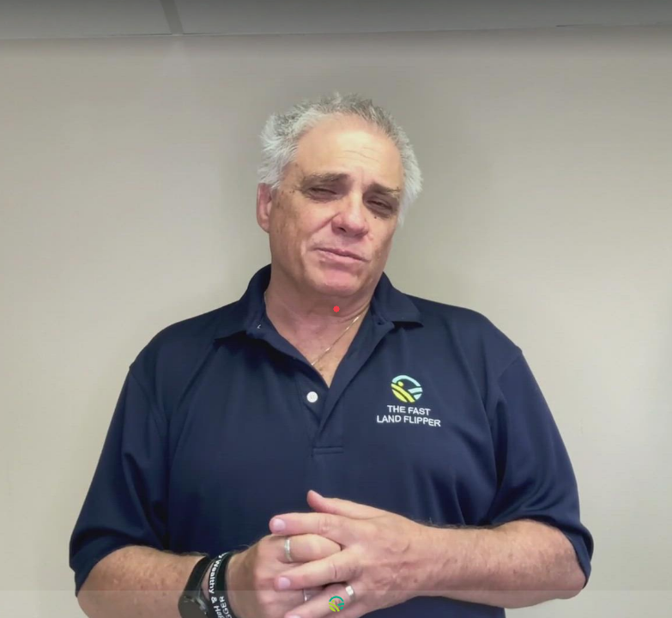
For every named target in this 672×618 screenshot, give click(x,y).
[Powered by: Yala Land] (336, 604)
